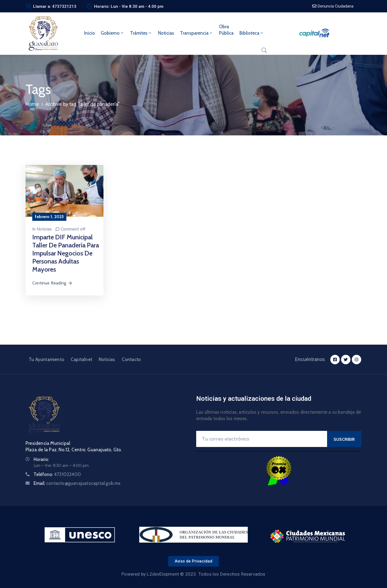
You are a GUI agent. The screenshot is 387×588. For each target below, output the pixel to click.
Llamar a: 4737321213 (55, 6)
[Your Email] (262, 439)
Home (32, 104)
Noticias (166, 33)
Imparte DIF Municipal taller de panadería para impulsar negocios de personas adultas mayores (66, 253)
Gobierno (112, 33)
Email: (77, 483)
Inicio (89, 33)
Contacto (131, 359)
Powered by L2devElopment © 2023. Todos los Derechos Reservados (193, 574)
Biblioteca (252, 33)
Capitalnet (81, 359)
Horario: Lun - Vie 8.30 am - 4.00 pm (129, 6)
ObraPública (226, 30)
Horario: (41, 459)
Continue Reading (52, 283)
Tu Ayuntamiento (46, 359)
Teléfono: (57, 474)
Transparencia (197, 33)
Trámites (141, 33)
